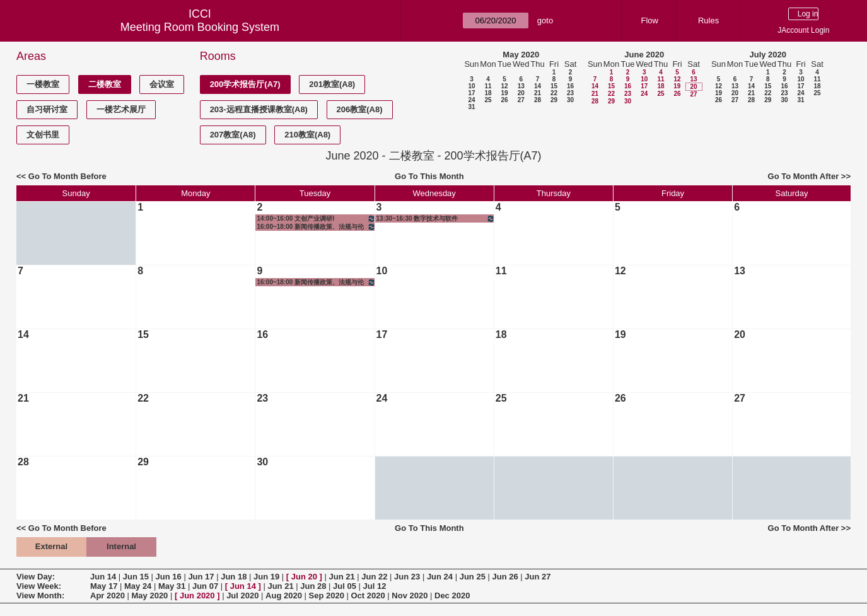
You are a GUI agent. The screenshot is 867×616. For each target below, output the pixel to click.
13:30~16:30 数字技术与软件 (436, 218)
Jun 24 (440, 577)
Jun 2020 (197, 596)
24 (471, 100)
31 (471, 107)
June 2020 (644, 55)
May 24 (138, 586)
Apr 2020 (108, 596)
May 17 (104, 586)
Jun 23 (407, 577)
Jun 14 (103, 577)
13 (521, 86)
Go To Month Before (67, 176)
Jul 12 (375, 586)
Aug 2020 (284, 596)
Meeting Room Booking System (200, 27)
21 (538, 93)
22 (554, 93)
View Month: (40, 596)
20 (521, 93)
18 (488, 93)
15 (554, 86)
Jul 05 (345, 586)
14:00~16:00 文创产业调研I (316, 218)
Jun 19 (266, 577)
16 (570, 86)
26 (504, 100)
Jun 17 (201, 577)
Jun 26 (505, 577)
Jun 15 (136, 577)
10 (471, 86)
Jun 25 (473, 577)
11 (488, 86)
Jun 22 (374, 577)
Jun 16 (169, 577)
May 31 (172, 586)
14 (538, 86)
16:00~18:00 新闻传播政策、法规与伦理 (316, 227)
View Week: (39, 586)
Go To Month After (804, 176)
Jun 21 (341, 577)
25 (488, 100)
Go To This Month (429, 176)
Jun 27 (538, 577)
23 (570, 93)
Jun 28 (313, 586)
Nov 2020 (410, 596)
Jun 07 (205, 586)
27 (521, 100)
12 (504, 86)
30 (570, 100)
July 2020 (768, 55)
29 (554, 100)
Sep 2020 (327, 596)
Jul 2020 (242, 596)
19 (504, 93)
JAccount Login (803, 30)
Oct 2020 (368, 596)
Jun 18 (234, 577)
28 (538, 100)
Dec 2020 (452, 596)
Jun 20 (304, 577)
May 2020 (521, 55)
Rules (708, 20)
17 (471, 93)
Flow (650, 20)
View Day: (36, 577)
